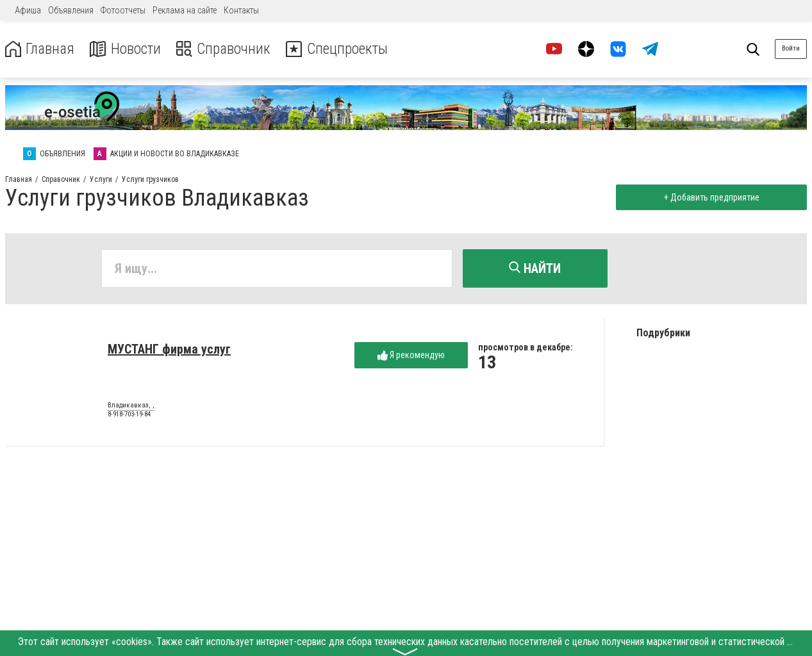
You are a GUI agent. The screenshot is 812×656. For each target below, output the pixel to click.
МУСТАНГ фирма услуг (169, 350)
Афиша (28, 10)
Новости (127, 49)
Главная (40, 49)
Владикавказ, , (131, 406)
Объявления (71, 10)
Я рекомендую (411, 356)
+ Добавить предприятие (710, 197)
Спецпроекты (342, 49)
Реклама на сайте (185, 10)
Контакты (241, 10)
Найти (535, 268)
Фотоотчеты (123, 10)
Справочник (227, 49)
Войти (791, 48)
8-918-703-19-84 (129, 415)
